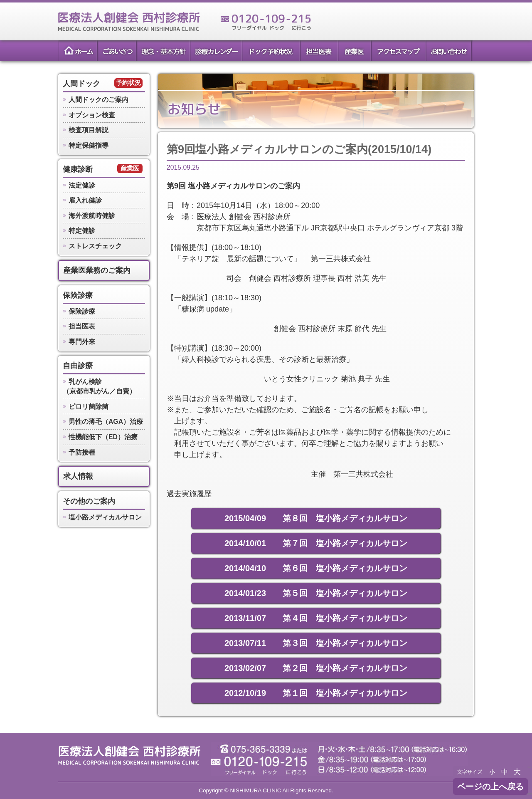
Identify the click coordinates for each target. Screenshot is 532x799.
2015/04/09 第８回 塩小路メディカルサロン (316, 518)
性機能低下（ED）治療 (103, 437)
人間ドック (81, 84)
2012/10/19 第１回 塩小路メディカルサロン (316, 693)
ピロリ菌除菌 (89, 407)
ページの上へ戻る (490, 787)
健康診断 (78, 169)
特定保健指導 (89, 145)
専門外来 (82, 342)
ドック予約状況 (271, 51)
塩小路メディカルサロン (105, 517)
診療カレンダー (216, 51)
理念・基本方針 (163, 51)
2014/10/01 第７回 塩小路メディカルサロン (316, 543)
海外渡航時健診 (92, 216)
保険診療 (78, 295)
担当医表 (319, 51)
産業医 (355, 51)
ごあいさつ (116, 51)
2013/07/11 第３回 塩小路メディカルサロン (316, 643)
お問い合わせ (449, 51)
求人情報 (78, 476)
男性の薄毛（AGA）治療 (106, 422)
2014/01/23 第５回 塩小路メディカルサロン (316, 593)
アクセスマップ (398, 51)
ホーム (77, 51)
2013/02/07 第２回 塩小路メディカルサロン (316, 668)
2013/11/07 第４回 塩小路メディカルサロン (316, 618)
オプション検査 (92, 115)
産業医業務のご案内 (97, 270)
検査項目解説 (89, 130)
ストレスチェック (95, 246)
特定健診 (82, 231)
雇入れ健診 (85, 200)
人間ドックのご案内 (99, 100)
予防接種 (82, 452)
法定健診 (82, 185)
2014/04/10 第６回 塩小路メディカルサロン (316, 568)
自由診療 (78, 366)
